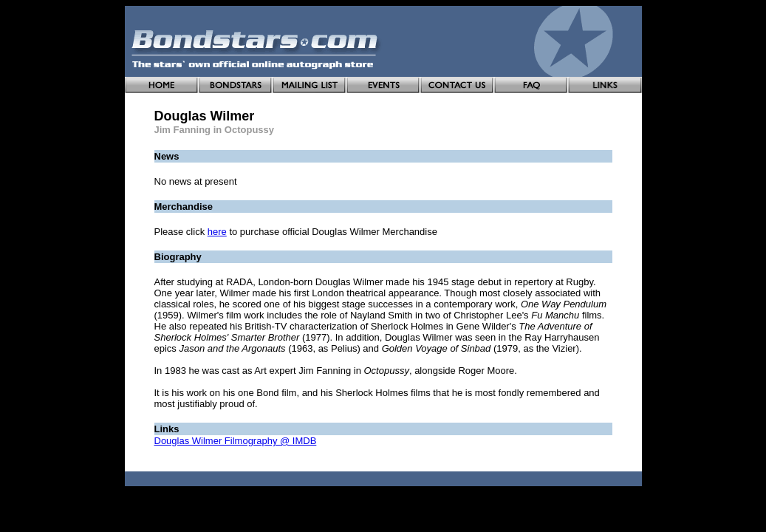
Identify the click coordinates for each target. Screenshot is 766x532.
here (217, 232)
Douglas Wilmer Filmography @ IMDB (236, 441)
